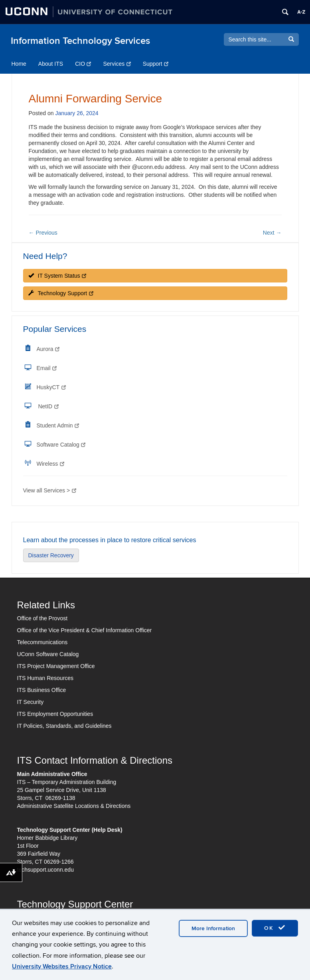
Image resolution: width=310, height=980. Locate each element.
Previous (43, 233)
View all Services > (50, 490)
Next (272, 233)
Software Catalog (61, 445)
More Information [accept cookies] (213, 928)
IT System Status (57, 276)
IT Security (31, 702)
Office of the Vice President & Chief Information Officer (85, 630)
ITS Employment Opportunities (55, 714)
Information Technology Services (80, 41)
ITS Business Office (42, 690)
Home (19, 64)
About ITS (51, 64)
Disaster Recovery (51, 555)
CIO (83, 64)
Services (117, 64)
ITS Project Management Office (56, 666)
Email (47, 368)
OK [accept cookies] (275, 928)
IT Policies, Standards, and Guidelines (64, 726)
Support (156, 64)
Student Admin (58, 425)
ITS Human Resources (45, 678)
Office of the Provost (42, 618)
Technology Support (61, 293)
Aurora (48, 349)
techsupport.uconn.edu (45, 870)
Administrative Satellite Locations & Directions (74, 806)
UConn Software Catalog (48, 654)
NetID (48, 406)
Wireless (50, 464)
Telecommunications (42, 642)
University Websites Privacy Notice (62, 966)
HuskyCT (51, 387)
